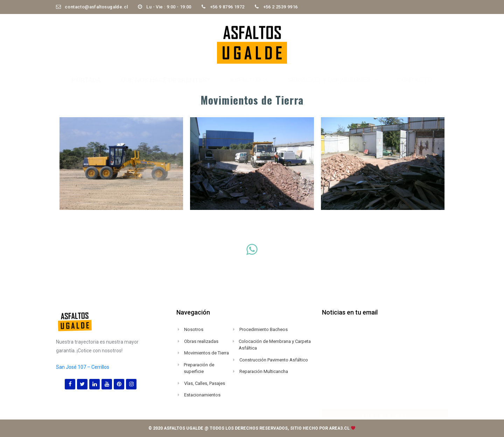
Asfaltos (249, 80)
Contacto (414, 80)
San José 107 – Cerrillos (83, 367)
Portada (86, 80)
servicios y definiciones (332, 80)
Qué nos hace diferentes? (165, 80)
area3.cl (339, 428)
